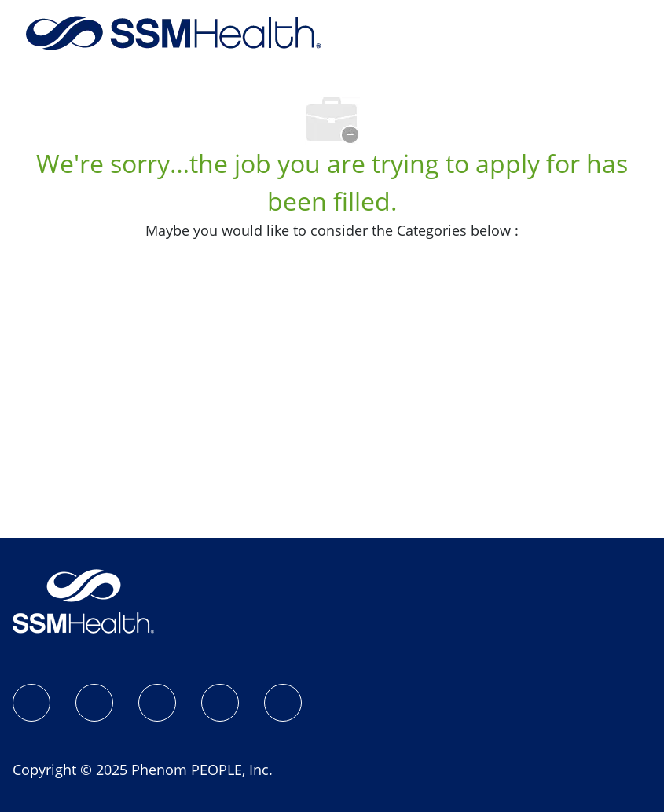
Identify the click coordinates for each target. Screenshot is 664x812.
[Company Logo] (174, 31)
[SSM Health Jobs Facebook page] (31, 703)
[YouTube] (283, 703)
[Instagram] (94, 703)
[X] (220, 703)
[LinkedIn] (157, 703)
